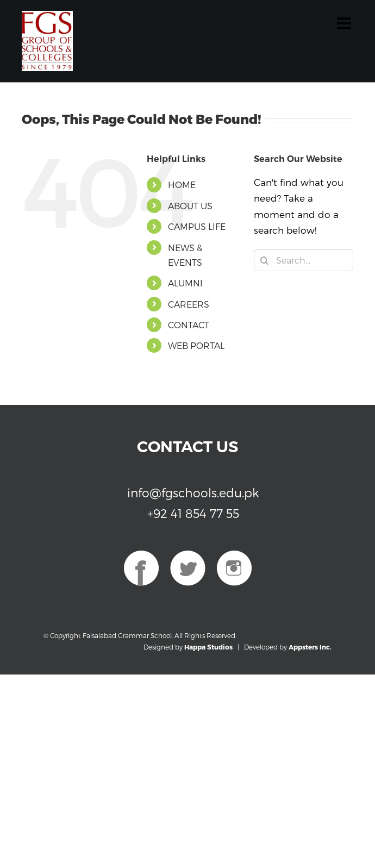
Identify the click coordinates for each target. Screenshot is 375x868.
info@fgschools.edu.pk (193, 492)
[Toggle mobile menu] (345, 23)
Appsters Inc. (310, 647)
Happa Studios (208, 647)
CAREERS (189, 304)
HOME (182, 185)
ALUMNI (185, 283)
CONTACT (189, 325)
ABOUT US (190, 206)
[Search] (265, 260)
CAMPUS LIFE (197, 226)
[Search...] (304, 260)
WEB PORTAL (196, 345)
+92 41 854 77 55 (193, 513)
